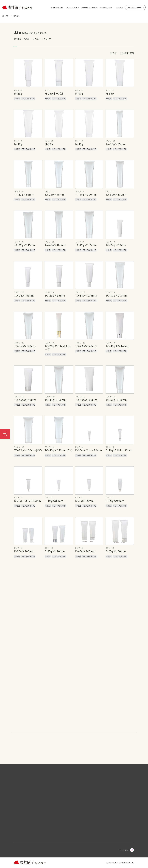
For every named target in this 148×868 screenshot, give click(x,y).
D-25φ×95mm (115, 501)
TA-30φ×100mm (86, 194)
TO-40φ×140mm (86, 346)
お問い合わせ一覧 (135, 7)
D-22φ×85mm (85, 501)
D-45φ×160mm (116, 551)
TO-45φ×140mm (25, 400)
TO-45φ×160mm (56, 400)
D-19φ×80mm (54, 501)
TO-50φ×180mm (117, 400)
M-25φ (18, 93)
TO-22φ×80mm (116, 245)
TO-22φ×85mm (24, 295)
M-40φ (18, 144)
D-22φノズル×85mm (28, 501)
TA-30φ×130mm (117, 194)
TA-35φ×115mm (25, 245)
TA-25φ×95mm (55, 194)
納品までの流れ (106, 7)
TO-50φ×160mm (86, 400)
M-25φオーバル (54, 93)
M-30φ (79, 93)
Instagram (126, 851)
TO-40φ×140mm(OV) (59, 450)
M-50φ (49, 144)
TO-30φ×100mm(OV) (28, 450)
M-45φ (79, 144)
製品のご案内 (72, 7)
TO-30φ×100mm (117, 295)
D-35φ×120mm (55, 551)
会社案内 (119, 7)
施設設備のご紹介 (89, 7)
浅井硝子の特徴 (57, 7)
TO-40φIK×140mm (118, 346)
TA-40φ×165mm (56, 245)
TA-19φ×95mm (116, 144)
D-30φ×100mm (24, 551)
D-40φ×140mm (85, 551)
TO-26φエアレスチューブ (58, 348)
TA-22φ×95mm (24, 194)
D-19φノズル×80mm (119, 450)
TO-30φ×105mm (86, 295)
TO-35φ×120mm (25, 346)
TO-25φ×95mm (55, 295)
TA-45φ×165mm (86, 245)
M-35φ (110, 93)
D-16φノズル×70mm (89, 450)
